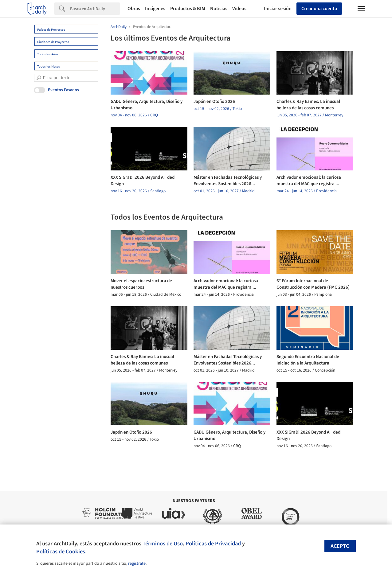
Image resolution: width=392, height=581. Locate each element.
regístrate (137, 563)
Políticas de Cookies (61, 552)
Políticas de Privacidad (213, 544)
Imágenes (155, 9)
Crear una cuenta (319, 9)
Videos (239, 9)
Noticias (219, 9)
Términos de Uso (163, 544)
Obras (134, 9)
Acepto (340, 546)
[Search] (95, 9)
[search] (39, 78)
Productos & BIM (188, 9)
